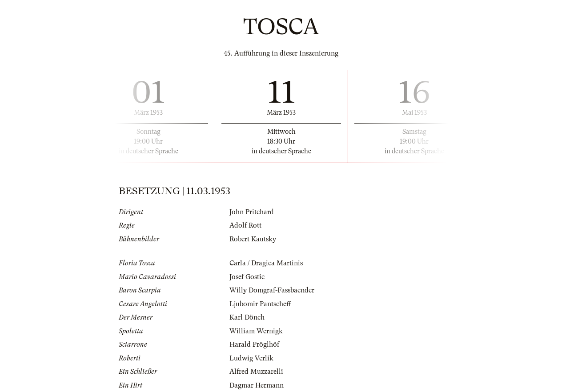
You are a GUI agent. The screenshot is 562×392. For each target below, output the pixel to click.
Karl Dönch (247, 317)
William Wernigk (256, 331)
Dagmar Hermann (257, 385)
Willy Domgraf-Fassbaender (272, 290)
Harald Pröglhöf (254, 344)
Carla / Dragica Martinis (266, 263)
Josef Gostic (247, 277)
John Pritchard (252, 212)
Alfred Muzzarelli (256, 372)
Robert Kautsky (253, 239)
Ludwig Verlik (251, 358)
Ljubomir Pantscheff (260, 304)
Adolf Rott (245, 225)
